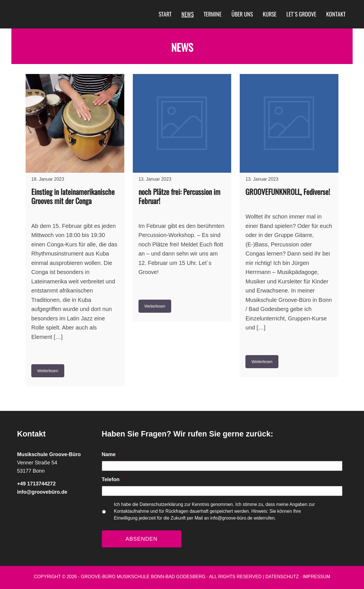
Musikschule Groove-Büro (67, 14)
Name (111, 454)
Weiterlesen (48, 371)
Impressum (316, 577)
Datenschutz (282, 577)
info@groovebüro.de (42, 492)
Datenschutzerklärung (162, 504)
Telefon (113, 479)
